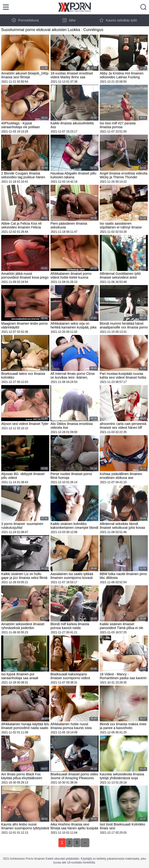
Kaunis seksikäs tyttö (118, 20)
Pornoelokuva (25, 20)
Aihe (69, 20)
